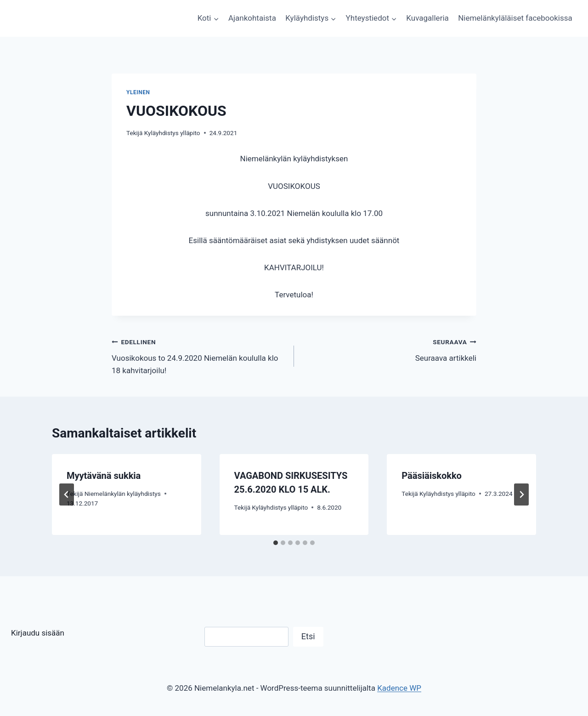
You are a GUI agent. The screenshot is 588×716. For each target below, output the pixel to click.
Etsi (308, 636)
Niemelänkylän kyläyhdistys (123, 494)
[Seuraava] (521, 494)
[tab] (276, 543)
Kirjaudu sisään (38, 633)
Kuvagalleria (427, 18)
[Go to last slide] (67, 494)
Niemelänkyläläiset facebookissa (515, 18)
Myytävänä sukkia (104, 476)
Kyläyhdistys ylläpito (172, 133)
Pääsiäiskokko (432, 476)
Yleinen (138, 92)
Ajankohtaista (252, 18)
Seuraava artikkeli (389, 349)
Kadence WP (399, 688)
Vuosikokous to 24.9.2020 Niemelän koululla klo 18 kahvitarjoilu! (199, 355)
